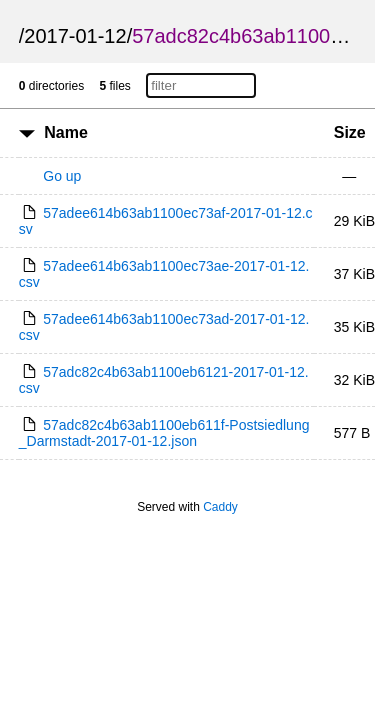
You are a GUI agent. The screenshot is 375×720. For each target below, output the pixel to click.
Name (66, 132)
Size (350, 132)
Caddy (220, 507)
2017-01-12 (75, 36)
